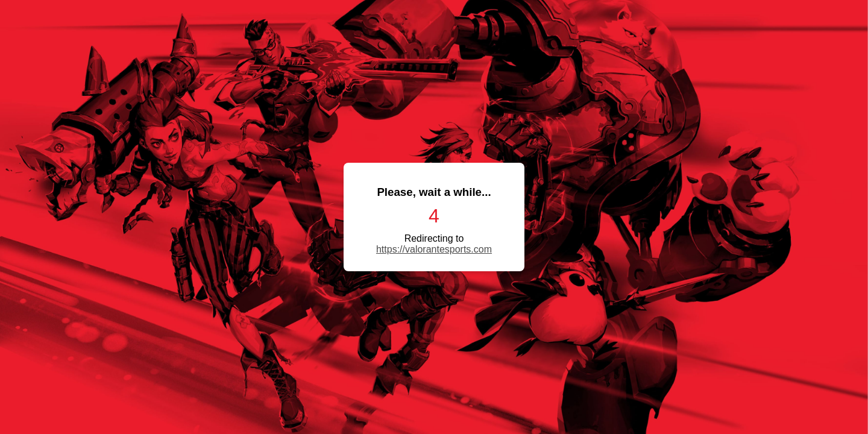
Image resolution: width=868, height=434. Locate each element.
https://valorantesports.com (434, 249)
